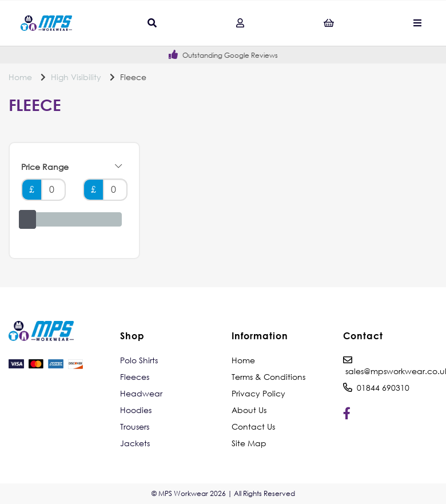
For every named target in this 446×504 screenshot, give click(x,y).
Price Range (71, 167)
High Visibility (76, 77)
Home (20, 77)
